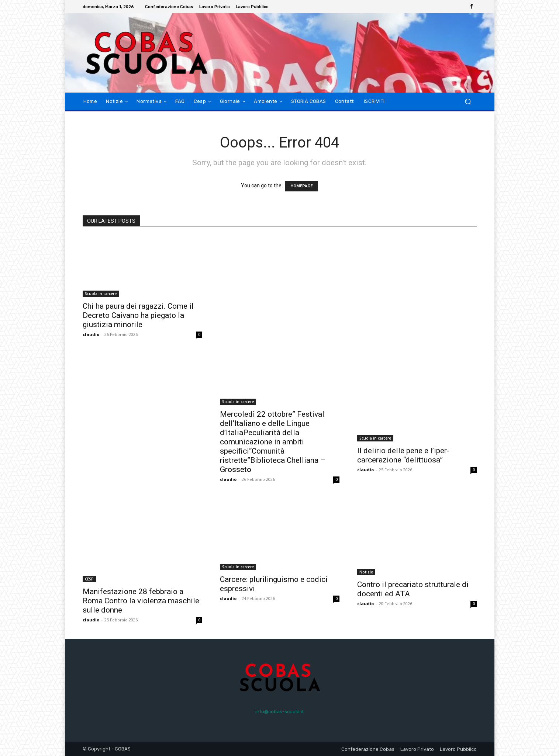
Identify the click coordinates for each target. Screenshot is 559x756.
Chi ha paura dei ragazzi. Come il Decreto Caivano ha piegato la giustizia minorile (138, 315)
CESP (89, 579)
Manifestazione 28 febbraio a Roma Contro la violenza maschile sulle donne (141, 601)
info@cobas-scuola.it (279, 712)
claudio (91, 334)
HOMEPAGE (301, 186)
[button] (468, 102)
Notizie (366, 572)
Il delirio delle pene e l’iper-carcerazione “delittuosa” (403, 455)
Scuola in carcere (101, 294)
